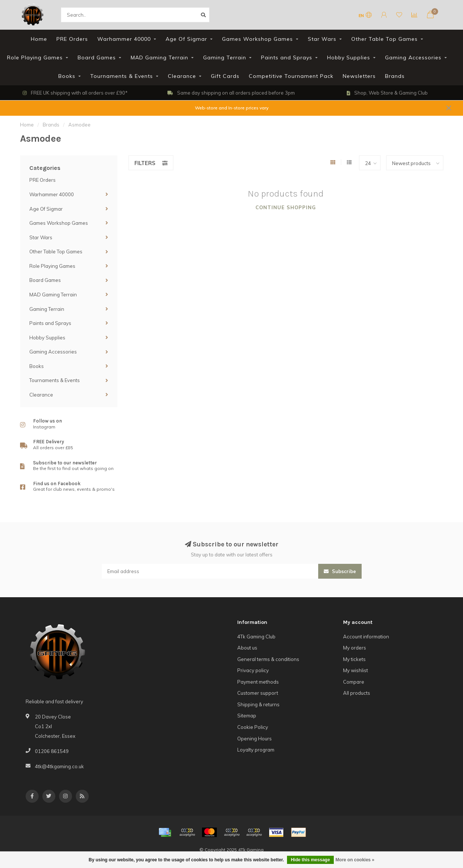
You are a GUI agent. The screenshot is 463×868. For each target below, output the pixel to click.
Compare (354, 682)
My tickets (354, 659)
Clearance (182, 76)
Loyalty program (256, 750)
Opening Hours (255, 739)
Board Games (97, 57)
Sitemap (247, 716)
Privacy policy (253, 670)
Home (39, 39)
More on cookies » (355, 860)
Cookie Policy (253, 727)
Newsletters (359, 76)
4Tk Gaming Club (256, 637)
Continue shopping (286, 207)
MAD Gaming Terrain (159, 57)
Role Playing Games (35, 57)
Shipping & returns (258, 704)
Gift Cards (225, 76)
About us (247, 648)
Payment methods (258, 682)
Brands (395, 76)
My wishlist (356, 670)
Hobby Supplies (349, 57)
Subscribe (340, 571)
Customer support (258, 693)
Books (67, 76)
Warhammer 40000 (124, 39)
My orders (355, 648)
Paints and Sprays (287, 57)
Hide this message (310, 860)
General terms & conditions (268, 659)
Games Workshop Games (257, 39)
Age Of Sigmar (186, 39)
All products (357, 693)
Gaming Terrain (225, 57)
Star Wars (322, 39)
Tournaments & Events (122, 76)
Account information (366, 637)
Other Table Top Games (384, 39)
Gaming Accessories (413, 57)
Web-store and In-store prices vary (232, 108)
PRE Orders (72, 39)
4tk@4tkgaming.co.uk (59, 766)
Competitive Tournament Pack (291, 76)
